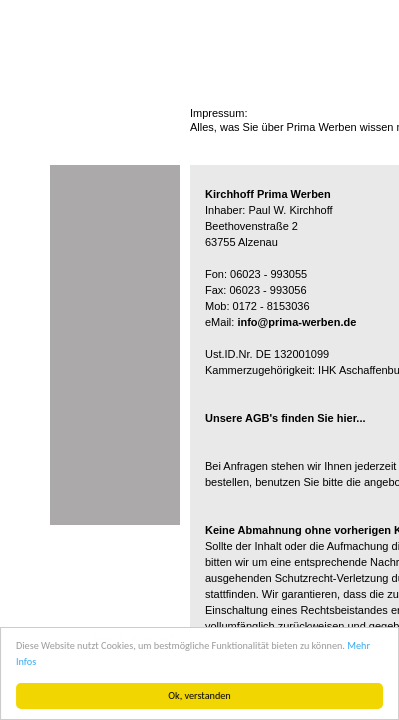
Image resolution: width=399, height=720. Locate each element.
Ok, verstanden (199, 695)
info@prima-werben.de (296, 322)
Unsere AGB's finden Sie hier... (285, 418)
